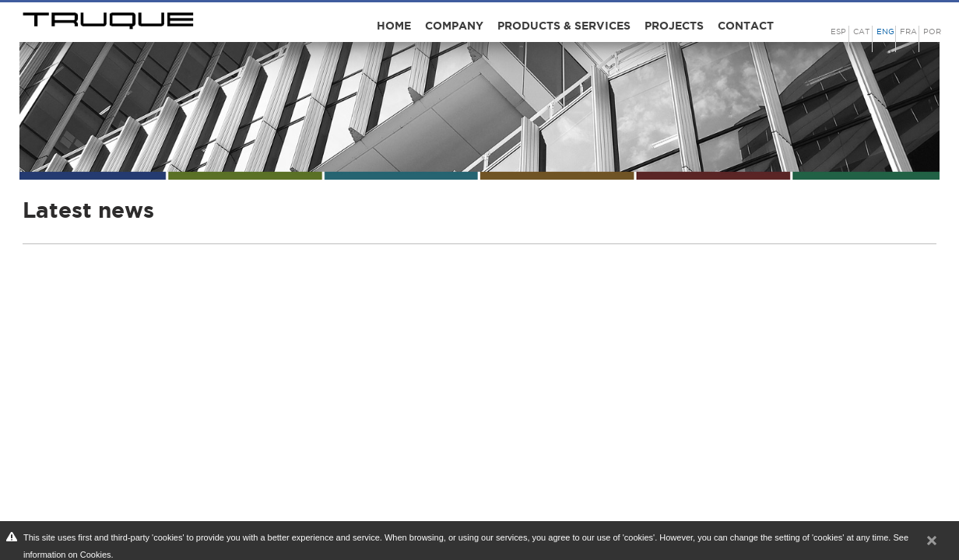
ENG (885, 31)
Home (394, 26)
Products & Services (564, 26)
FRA (908, 31)
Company (454, 26)
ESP (838, 31)
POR (932, 31)
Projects (674, 26)
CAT (861, 31)
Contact (746, 26)
